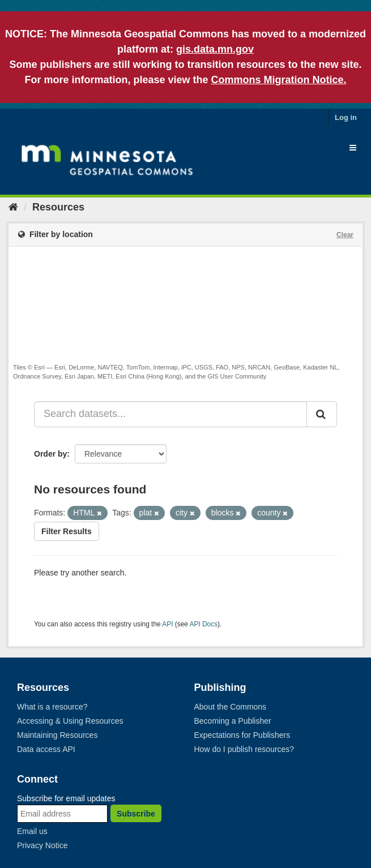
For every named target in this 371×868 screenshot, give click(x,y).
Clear (345, 235)
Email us (32, 831)
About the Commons (231, 707)
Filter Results (67, 531)
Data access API (46, 749)
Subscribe (136, 814)
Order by (50, 454)
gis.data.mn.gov (215, 49)
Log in (346, 117)
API (167, 624)
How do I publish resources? (244, 749)
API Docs (204, 624)
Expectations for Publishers (242, 735)
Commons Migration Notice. (279, 80)
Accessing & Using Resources (70, 721)
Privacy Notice (42, 845)
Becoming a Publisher (233, 721)
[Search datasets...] (170, 414)
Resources (58, 207)
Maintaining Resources (57, 735)
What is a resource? (52, 707)
